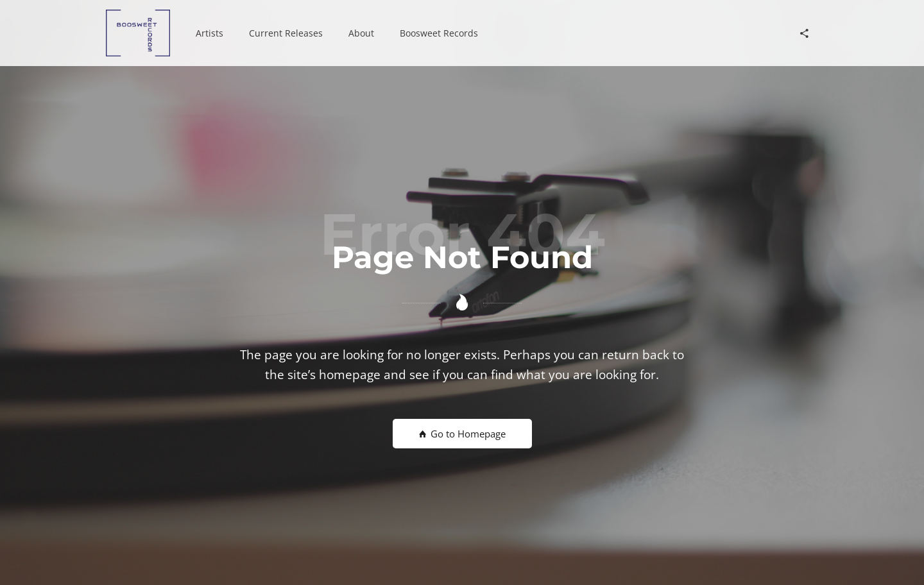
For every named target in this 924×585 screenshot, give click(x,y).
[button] (210, 33)
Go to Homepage (462, 434)
